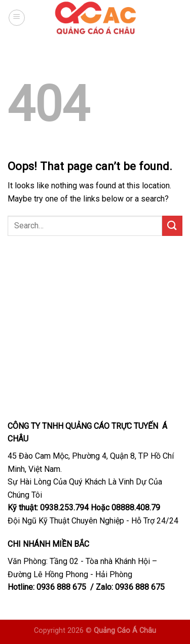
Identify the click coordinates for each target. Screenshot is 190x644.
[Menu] (17, 18)
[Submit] (172, 226)
